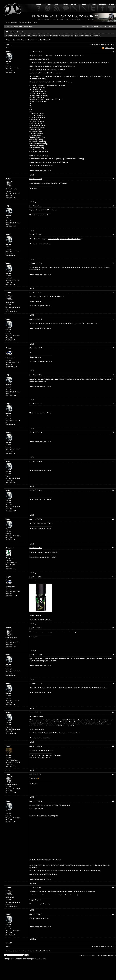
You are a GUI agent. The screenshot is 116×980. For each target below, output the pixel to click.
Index (8, 23)
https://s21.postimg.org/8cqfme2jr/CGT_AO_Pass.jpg (65, 239)
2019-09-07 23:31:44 (36, 914)
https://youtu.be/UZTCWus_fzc (58, 162)
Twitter (39, 757)
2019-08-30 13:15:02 (36, 801)
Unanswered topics (97, 26)
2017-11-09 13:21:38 (36, 774)
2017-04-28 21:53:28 (36, 548)
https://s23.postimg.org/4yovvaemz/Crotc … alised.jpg (67, 159)
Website (8, 770)
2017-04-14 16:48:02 (36, 235)
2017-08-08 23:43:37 (36, 683)
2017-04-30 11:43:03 (36, 655)
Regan (8, 52)
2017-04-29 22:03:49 (36, 628)
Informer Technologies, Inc (108, 955)
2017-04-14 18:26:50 (36, 319)
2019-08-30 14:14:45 (36, 887)
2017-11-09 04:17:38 (36, 712)
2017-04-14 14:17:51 (36, 179)
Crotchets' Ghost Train (44, 40)
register (103, 44)
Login (35, 23)
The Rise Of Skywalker (53, 755)
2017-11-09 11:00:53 (36, 746)
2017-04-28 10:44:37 (36, 461)
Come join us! (96, 36)
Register (28, 23)
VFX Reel (33, 757)
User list (14, 23)
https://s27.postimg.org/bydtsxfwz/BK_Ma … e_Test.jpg (47, 69)
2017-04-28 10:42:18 (36, 404)
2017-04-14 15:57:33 (36, 206)
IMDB (44, 757)
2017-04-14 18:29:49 (36, 348)
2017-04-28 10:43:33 (36, 433)
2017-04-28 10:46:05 (36, 490)
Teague (8, 292)
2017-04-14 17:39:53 (36, 292)
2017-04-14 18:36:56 (36, 375)
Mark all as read (109, 26)
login (97, 44)
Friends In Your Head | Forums (16, 40)
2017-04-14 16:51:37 (36, 263)
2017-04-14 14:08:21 (36, 52)
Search (21, 23)
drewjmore (10, 548)
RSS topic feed (109, 48)
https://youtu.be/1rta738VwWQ (39, 59)
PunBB (89, 955)
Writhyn (9, 179)
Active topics (86, 26)
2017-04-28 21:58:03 (36, 577)
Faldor (8, 746)
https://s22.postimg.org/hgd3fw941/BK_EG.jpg (44, 379)
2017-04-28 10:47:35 (36, 519)
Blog (49, 757)
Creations (31, 40)
